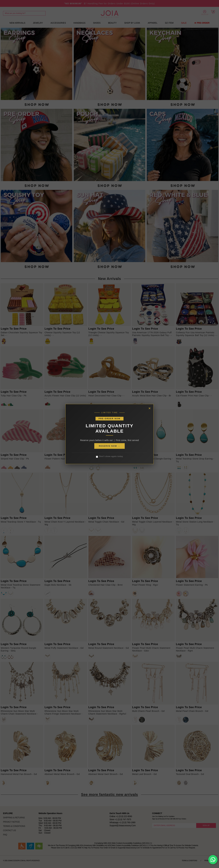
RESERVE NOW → (109, 446)
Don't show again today (109, 456)
